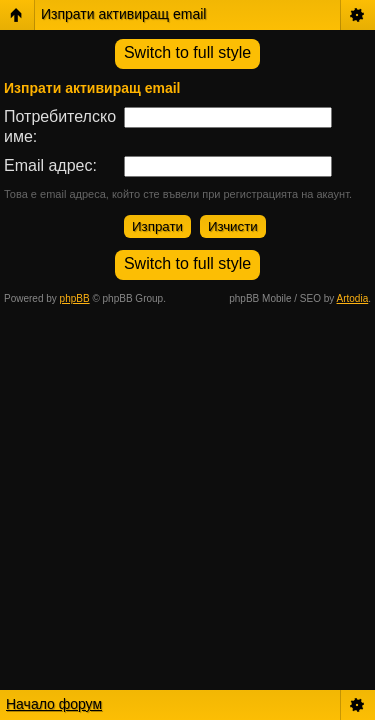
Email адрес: (50, 165)
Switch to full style (187, 52)
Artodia (353, 298)
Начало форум (54, 704)
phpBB (75, 298)
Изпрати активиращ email (123, 14)
